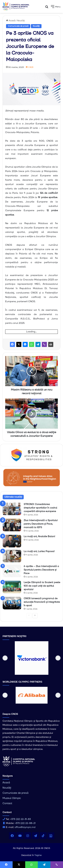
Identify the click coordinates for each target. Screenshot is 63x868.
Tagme (38, 855)
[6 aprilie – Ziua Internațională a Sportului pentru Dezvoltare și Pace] (12, 571)
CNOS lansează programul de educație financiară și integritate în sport (42, 602)
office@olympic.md (25, 827)
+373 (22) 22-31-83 (20, 819)
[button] (5, 658)
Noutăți (21, 21)
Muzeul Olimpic (12, 798)
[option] (32, 658)
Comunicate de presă (18, 26)
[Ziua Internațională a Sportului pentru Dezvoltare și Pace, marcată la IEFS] (12, 525)
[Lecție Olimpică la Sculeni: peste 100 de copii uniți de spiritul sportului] (12, 587)
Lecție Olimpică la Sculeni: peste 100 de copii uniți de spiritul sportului (42, 586)
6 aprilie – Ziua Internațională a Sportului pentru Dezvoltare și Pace (41, 570)
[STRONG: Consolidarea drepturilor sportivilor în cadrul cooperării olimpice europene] (12, 509)
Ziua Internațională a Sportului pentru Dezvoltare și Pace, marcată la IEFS (41, 524)
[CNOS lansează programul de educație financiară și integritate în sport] (12, 603)
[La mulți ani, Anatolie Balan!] (12, 541)
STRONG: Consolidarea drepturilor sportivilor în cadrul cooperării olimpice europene (40, 508)
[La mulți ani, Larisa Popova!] (12, 556)
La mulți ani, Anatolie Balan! (39, 536)
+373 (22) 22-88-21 (25, 823)
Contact (7, 803)
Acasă (11, 21)
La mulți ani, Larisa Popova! (39, 551)
